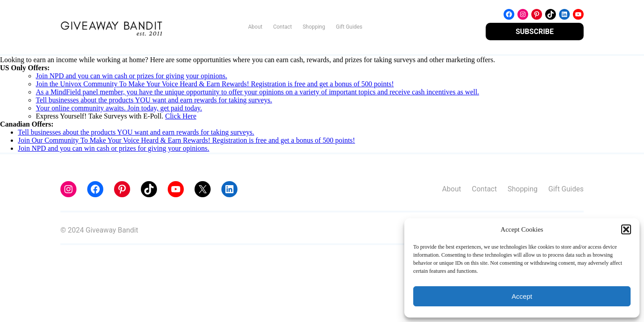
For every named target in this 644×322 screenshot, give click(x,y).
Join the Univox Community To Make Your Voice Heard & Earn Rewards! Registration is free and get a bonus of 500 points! (215, 84)
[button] (626, 229)
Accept (522, 296)
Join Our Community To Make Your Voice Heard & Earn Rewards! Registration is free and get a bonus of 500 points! (186, 140)
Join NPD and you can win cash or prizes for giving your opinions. (131, 76)
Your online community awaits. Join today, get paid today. (119, 108)
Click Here (181, 116)
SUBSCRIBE (535, 32)
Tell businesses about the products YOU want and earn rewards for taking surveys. (154, 100)
